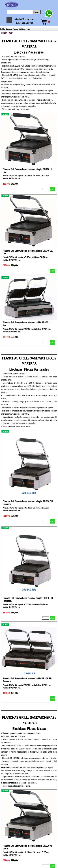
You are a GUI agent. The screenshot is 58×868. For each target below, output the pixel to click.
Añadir (53, 189)
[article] (29, 153)
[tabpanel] (29, 73)
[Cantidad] (46, 189)
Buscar (37, 12)
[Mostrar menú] (9, 20)
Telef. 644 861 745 (24, 23)
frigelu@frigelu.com (24, 19)
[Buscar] (20, 12)
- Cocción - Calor (6, 33)
